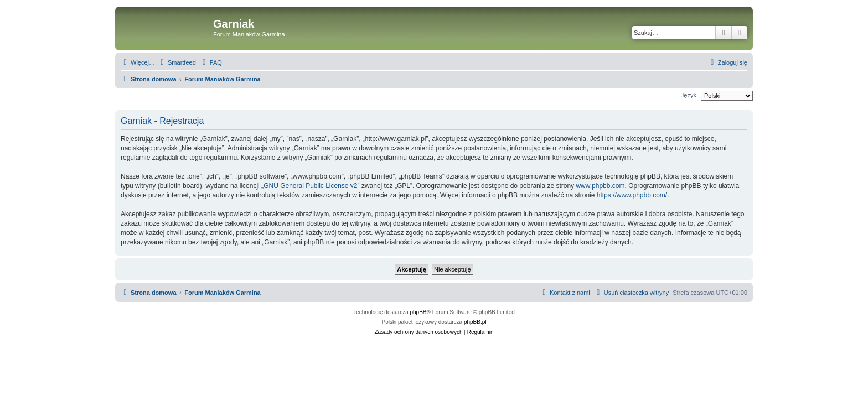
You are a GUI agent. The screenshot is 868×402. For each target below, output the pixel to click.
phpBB (418, 312)
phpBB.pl (475, 322)
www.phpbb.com (600, 186)
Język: (689, 95)
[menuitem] (177, 62)
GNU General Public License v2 (310, 186)
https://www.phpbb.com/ (632, 195)
